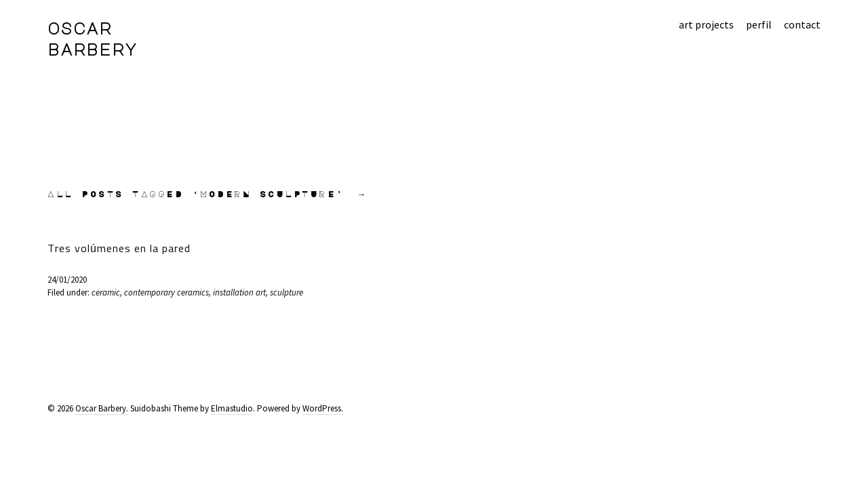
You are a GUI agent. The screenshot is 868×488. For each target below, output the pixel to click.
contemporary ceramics (166, 292)
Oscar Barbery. (102, 408)
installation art (239, 292)
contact (802, 24)
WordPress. (323, 408)
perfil (759, 24)
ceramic (106, 292)
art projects (706, 24)
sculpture (287, 292)
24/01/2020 (67, 280)
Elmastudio (232, 408)
